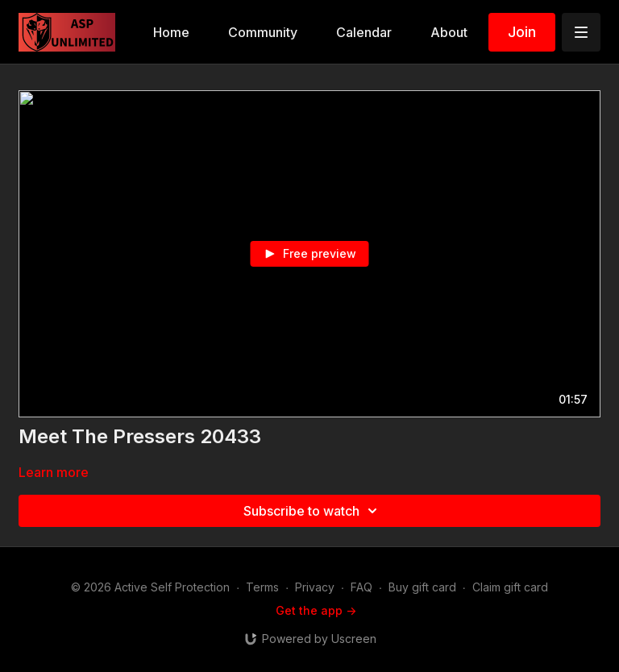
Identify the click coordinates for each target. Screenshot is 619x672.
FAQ (361, 587)
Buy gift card (422, 587)
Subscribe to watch (313, 511)
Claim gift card (510, 587)
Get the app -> (316, 610)
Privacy (315, 587)
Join (522, 32)
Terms (262, 587)
